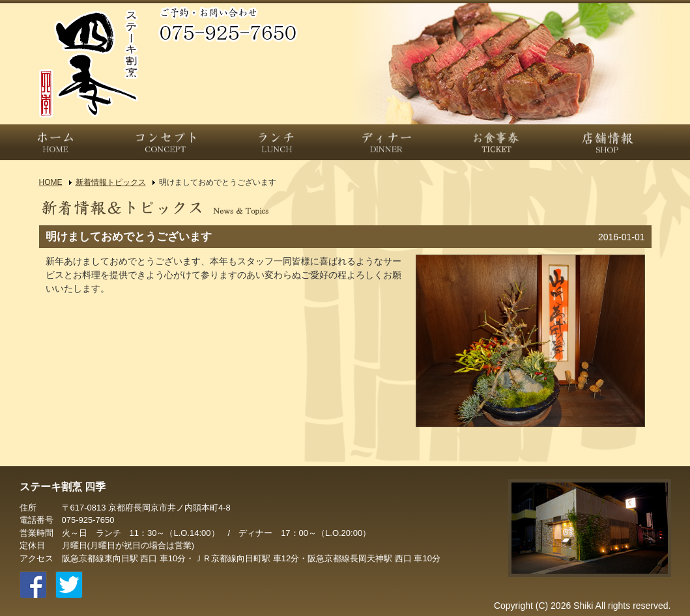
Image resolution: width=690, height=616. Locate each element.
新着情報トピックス (111, 182)
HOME (51, 182)
